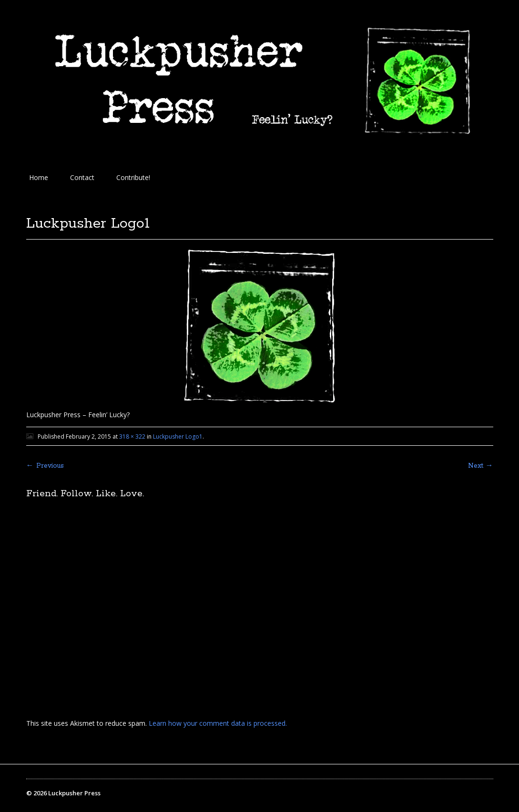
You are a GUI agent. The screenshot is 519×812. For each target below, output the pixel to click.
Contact (82, 177)
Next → (481, 466)
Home (39, 177)
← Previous (45, 466)
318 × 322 (132, 436)
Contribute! (133, 177)
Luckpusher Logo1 (178, 436)
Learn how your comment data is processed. (218, 723)
